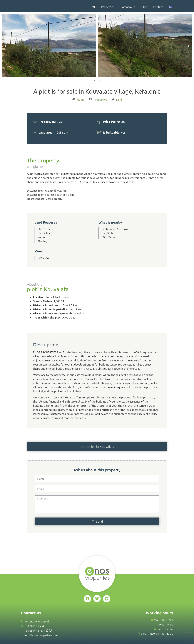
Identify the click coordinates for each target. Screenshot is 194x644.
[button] (6, 46)
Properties (108, 7)
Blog (144, 7)
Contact (158, 7)
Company (128, 7)
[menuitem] (170, 7)
